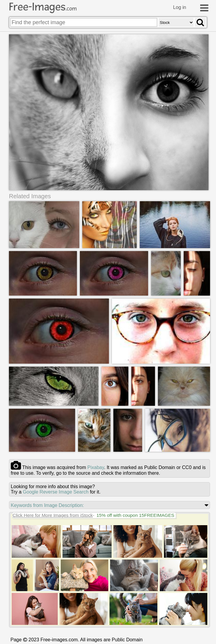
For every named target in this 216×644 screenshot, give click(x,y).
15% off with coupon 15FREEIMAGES (135, 515)
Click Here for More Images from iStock (53, 515)
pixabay (96, 467)
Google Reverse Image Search (56, 492)
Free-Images (43, 7)
